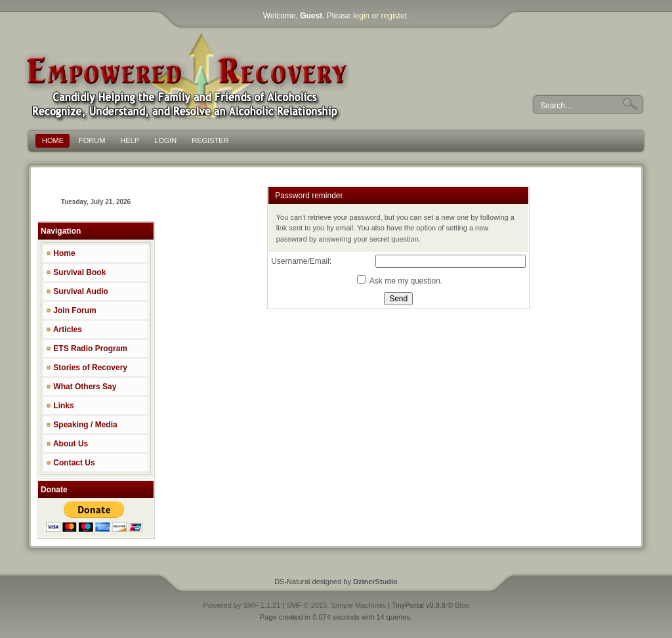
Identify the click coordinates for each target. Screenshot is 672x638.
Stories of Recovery (87, 368)
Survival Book (76, 272)
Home (61, 253)
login (361, 16)
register (394, 16)
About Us (67, 444)
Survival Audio (77, 291)
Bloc (462, 605)
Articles (64, 330)
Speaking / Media (82, 425)
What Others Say (81, 387)
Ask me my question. (400, 281)
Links (60, 406)
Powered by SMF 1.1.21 (241, 605)
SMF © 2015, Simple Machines (336, 605)
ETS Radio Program (87, 349)
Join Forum (71, 310)
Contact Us (71, 463)
